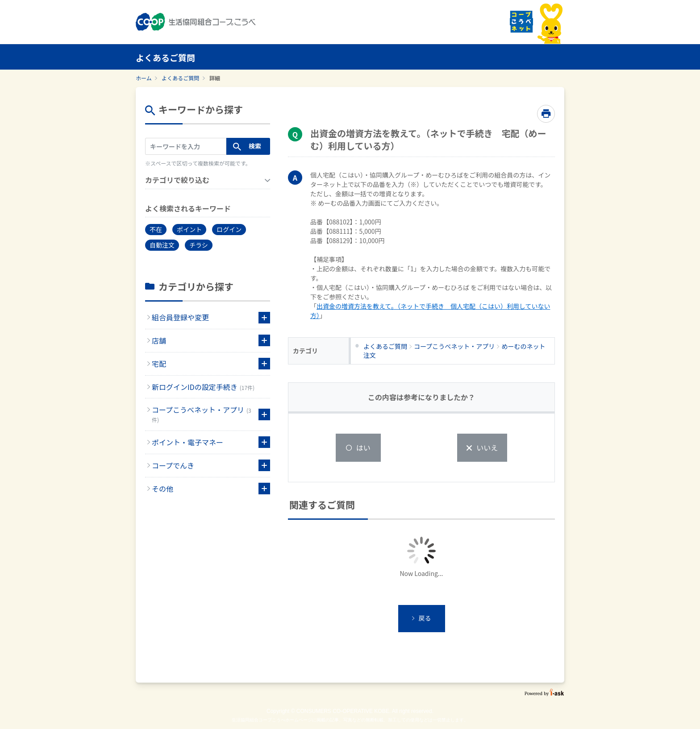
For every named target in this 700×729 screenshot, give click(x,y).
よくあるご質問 (180, 78)
